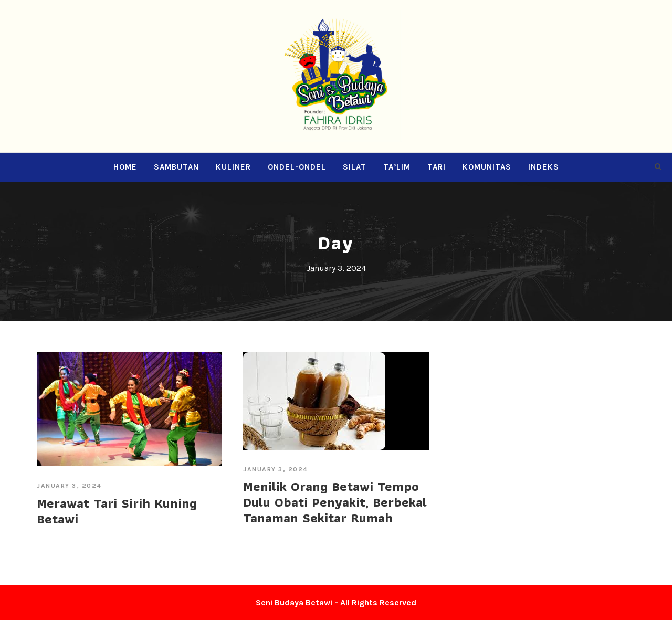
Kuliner (233, 167)
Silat (355, 167)
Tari (437, 167)
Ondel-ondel (297, 167)
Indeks (544, 167)
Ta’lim (397, 167)
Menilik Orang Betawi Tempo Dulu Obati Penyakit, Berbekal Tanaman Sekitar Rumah (335, 502)
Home (125, 167)
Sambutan (176, 167)
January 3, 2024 (69, 486)
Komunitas (487, 167)
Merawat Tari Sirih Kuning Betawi (117, 511)
